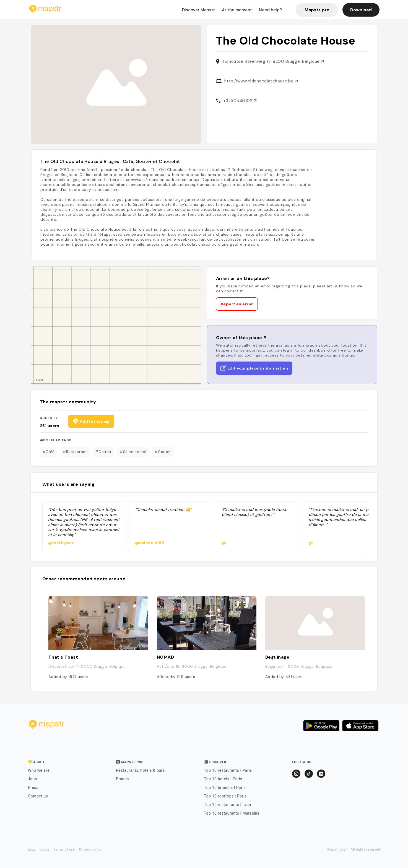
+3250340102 (240, 101)
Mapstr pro (317, 10)
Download (361, 10)
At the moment (237, 10)
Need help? (270, 10)
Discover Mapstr (198, 10)
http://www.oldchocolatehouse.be (261, 81)
